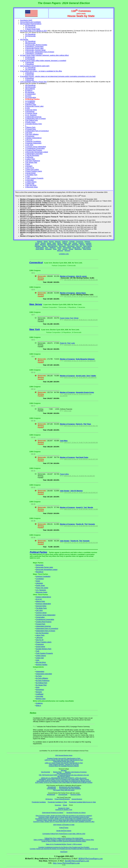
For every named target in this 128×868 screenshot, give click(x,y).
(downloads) (64, 852)
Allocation (64, 770)
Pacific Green (40, 585)
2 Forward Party (30, 129)
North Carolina (88, 246)
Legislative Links (64, 254)
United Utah (40, 658)
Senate (65, 805)
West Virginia (87, 249)
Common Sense (41, 613)
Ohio (47, 248)
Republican (40, 572)
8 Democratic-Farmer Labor (34, 106)
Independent (40, 672)
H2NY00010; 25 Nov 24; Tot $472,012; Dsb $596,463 (80, 361)
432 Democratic (30, 87)
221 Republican (30, 34)
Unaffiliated (40, 694)
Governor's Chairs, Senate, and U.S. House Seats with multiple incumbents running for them (64, 820)
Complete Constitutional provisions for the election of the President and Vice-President (64, 847)
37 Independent (30, 94)
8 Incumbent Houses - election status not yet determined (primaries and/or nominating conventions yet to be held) (58, 76)
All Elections (49, 799)
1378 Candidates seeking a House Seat (33, 82)
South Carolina (86, 248)
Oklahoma (53, 248)
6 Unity (27, 108)
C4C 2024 (39, 610)
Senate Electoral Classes (64, 831)
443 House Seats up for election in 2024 (33, 31)
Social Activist (40, 647)
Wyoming (67, 251)
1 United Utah (30, 184)
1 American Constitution (33, 141)
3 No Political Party (31, 120)
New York (79, 246)
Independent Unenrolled (44, 674)
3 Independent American (33, 117)
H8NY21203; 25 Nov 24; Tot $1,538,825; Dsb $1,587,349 (81, 459)
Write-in (38, 706)
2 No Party (29, 133)
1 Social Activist (30, 173)
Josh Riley (64, 441)
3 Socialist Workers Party (33, 124)
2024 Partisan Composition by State (64, 825)
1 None (28, 164)
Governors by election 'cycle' (64, 810)
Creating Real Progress (44, 622)
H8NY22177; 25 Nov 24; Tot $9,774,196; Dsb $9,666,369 (81, 442)
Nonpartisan (40, 690)
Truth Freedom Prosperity (44, 653)
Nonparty (39, 692)
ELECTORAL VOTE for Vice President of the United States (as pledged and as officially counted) (64, 782)
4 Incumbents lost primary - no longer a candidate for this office (41, 71)
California (65, 241)
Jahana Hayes (81, 293)
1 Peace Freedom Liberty (34, 171)
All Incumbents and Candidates (30, 22)
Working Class (41, 699)
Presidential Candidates (39, 802)
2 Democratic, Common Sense (35, 50)
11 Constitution (30, 101)
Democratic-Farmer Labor (44, 567)
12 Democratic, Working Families (36, 45)
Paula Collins (64, 474)
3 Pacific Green (30, 122)
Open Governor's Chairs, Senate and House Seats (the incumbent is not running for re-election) (64, 816)
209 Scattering (30, 89)
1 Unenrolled (29, 180)
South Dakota (40, 249)
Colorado (72, 241)
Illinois (59, 243)
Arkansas (58, 241)
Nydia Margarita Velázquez (85, 359)
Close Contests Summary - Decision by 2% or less (64, 764)
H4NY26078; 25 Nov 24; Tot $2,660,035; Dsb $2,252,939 (81, 526)
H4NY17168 (68, 411)
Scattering (39, 703)
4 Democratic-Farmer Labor (34, 48)
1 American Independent (33, 143)
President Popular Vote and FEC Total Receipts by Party (64, 758)
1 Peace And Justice (32, 169)
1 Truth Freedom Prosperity (34, 178)
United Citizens (41, 656)
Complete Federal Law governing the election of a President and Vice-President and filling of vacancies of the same (64, 849)
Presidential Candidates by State (57, 802)
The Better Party (41, 608)
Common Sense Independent (46, 615)
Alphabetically (52, 787)
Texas (55, 249)
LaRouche (39, 638)
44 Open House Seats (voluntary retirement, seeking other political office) (44, 55)
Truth (37, 651)
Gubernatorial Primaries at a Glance (53, 813)
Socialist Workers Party (44, 649)
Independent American (43, 626)
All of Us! (39, 599)
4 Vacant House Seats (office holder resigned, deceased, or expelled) (43, 61)
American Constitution (43, 576)
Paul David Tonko (82, 457)
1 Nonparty (29, 166)
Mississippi (75, 245)
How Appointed (45, 772)
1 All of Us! (29, 140)
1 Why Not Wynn (31, 185)
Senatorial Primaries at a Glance (76, 813)
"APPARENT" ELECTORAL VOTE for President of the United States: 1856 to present (64, 779)
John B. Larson (81, 276)
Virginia (71, 249)
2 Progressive (30, 136)
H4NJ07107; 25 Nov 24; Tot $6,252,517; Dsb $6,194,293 (81, 320)
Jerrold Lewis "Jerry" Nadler (86, 376)
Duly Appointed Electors (64, 773)
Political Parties (39, 552)
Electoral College (76, 794)
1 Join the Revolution (32, 155)
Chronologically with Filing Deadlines (70, 788)
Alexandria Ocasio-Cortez (85, 392)
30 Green (28, 96)
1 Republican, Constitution (34, 54)
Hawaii (49, 243)
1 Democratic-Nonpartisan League (37, 152)
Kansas (75, 243)
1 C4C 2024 (29, 145)
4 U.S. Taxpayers (31, 115)
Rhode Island (76, 248)
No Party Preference (43, 681)
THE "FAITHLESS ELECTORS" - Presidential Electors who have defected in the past (64, 775)
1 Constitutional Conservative (35, 148)
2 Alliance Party (30, 127)
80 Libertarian (30, 92)
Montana (89, 245)
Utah (59, 249)
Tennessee (48, 249)
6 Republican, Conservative (34, 47)
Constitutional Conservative (45, 619)
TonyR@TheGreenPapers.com (77, 861)
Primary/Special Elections (62, 799)
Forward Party (41, 624)
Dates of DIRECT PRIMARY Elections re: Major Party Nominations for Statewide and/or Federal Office (64, 840)
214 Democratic (30, 36)
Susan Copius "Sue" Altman (69, 318)
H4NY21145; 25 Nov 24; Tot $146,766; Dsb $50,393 (79, 476)
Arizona (51, 241)
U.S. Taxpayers (41, 590)
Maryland (43, 245)
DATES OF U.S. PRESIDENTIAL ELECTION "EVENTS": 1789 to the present (64, 778)
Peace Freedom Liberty (44, 642)
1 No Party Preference (33, 161)
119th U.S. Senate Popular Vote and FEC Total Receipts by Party (64, 760)
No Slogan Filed (41, 685)
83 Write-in (29, 90)
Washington (78, 249)
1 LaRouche (29, 157)
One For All (40, 640)
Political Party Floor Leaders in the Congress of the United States (64, 838)
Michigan (60, 245)
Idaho (54, 243)
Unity (38, 660)
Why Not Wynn (41, 662)
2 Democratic (30, 75)
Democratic (40, 565)
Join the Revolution (42, 633)
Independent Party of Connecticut (47, 629)
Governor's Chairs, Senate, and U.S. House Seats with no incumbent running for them (64, 817)
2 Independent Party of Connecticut (37, 131)
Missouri (82, 245)
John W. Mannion (77, 491)
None (38, 687)
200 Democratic (30, 43)
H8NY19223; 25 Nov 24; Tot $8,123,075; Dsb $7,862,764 (81, 426)
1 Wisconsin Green (31, 187)
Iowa (70, 243)
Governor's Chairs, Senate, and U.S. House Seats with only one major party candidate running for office (64, 822)
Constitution (40, 579)
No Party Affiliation (42, 678)
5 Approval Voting (31, 110)
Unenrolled (39, 696)
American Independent (43, 604)
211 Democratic (30, 27)
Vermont (65, 249)
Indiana (65, 243)
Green (38, 581)
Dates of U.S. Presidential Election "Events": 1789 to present (64, 844)
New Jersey (62, 246)
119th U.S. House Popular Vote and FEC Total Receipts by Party (64, 763)
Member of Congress (67, 276)
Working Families (42, 665)
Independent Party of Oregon (46, 631)
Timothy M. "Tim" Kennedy (85, 524)
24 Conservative (31, 97)
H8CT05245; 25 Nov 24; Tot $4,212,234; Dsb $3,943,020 (81, 296)
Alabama (40, 241)
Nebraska (38, 246)
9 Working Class (31, 105)
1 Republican (29, 64)
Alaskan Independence (43, 597)
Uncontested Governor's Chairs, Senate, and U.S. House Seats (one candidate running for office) (64, 819)
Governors (58, 805)
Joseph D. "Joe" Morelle (84, 507)
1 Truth (27, 177)
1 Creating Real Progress (34, 150)
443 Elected (24, 40)
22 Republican (30, 59)
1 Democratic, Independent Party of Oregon (40, 52)
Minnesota (67, 245)
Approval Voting (41, 606)
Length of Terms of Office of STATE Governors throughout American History (64, 841)
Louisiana (88, 243)
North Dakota (40, 248)
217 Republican (30, 41)
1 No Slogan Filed (31, 162)
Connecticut (79, 241)
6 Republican (29, 78)
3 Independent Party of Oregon (35, 119)
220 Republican (30, 25)
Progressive (40, 644)
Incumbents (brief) (26, 20)
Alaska (46, 241)
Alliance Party (40, 601)
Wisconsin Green (42, 592)
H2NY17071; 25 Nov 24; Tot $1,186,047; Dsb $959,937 (80, 377)
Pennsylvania (67, 248)
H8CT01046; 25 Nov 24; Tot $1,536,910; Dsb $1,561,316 (81, 280)
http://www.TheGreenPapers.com (66, 863)
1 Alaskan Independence (33, 138)
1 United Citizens (31, 182)
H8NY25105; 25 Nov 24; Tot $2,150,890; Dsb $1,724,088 (81, 509)
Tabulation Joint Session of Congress (76, 772)
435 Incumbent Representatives (31, 24)
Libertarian (39, 583)
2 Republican (29, 73)
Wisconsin (60, 251)
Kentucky (81, 243)
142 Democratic (30, 69)
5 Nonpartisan (30, 112)
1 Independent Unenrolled (34, 154)
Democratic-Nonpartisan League (47, 570)
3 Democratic (30, 62)
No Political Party (42, 683)
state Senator (65, 491)
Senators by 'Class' (64, 808)
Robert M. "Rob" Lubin (67, 343)
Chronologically (51, 788)
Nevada (44, 246)
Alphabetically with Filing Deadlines (69, 787)
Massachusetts (52, 245)
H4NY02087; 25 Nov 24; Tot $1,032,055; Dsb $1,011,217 (81, 345)
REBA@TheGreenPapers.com (90, 859)
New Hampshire (53, 246)
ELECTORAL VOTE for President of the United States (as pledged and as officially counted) (64, 781)
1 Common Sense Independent (35, 147)
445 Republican (30, 85)
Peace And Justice (42, 588)
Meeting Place (57, 772)
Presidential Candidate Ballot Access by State (82, 802)
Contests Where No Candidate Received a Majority (64, 766)
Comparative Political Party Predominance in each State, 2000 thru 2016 (64, 834)
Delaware (87, 241)
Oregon (59, 248)
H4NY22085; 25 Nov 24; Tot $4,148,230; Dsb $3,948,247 (81, 493)
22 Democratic (30, 57)
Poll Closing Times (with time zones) (64, 790)
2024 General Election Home (64, 755)
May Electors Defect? (64, 776)
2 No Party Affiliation (32, 134)
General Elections (77, 799)
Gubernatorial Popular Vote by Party (64, 761)
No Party (39, 676)
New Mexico (71, 246)
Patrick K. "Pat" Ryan (83, 424)
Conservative (40, 617)
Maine (37, 245)
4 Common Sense (31, 113)
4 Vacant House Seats (33, 29)
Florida (37, 243)
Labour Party (40, 635)
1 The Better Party (31, 175)
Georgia (43, 243)
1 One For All (29, 168)
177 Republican (30, 68)
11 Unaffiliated (30, 103)
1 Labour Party (30, 159)
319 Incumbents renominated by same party (35, 66)
